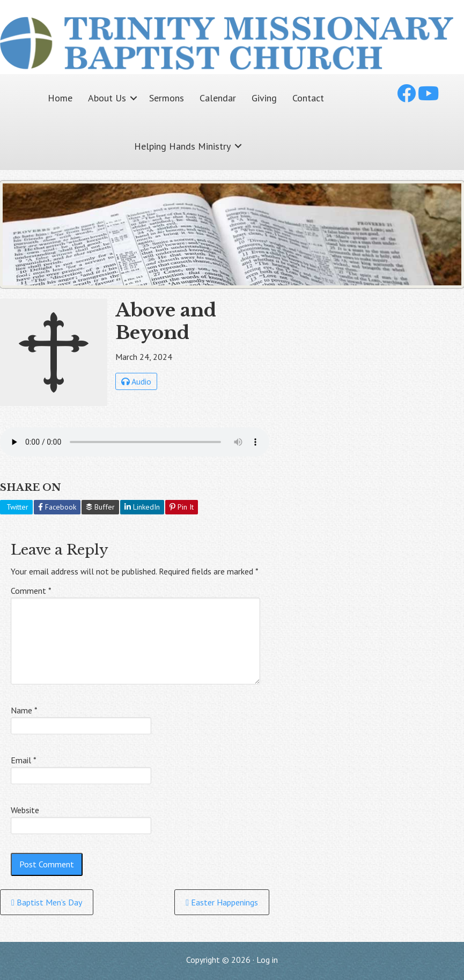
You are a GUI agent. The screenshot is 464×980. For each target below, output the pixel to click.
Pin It (182, 507)
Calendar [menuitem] (218, 98)
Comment (31, 591)
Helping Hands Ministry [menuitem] (182, 146)
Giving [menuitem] (264, 98)
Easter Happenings (222, 902)
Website (25, 810)
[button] (134, 98)
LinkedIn (142, 507)
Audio (136, 381)
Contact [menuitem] (308, 98)
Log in (267, 960)
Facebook (57, 507)
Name (24, 710)
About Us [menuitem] (107, 98)
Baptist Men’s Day (47, 902)
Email (24, 760)
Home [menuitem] (60, 98)
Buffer (100, 507)
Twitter (16, 507)
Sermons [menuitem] (167, 98)
